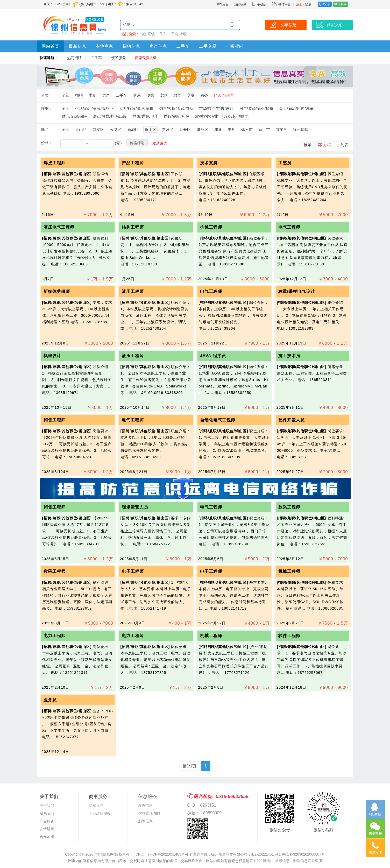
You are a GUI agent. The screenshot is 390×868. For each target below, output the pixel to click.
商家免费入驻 (146, 58)
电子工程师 (133, 571)
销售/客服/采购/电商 (176, 108)
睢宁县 (282, 129)
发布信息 (226, 95)
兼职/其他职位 (236, 116)
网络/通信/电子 (145, 116)
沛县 (218, 129)
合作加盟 (47, 837)
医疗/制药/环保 (177, 116)
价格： (47, 143)
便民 (150, 95)
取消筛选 (160, 143)
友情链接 (47, 829)
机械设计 (52, 356)
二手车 (161, 34)
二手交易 (208, 46)
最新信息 (77, 46)
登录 (308, 4)
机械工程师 (211, 227)
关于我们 (47, 806)
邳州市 (247, 129)
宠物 (164, 95)
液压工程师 (133, 291)
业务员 (50, 700)
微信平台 (285, 4)
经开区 (185, 129)
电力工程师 (55, 636)
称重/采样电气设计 (297, 291)
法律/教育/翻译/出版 (110, 116)
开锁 (151, 34)
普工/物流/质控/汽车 (296, 108)
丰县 (231, 129)
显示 (308, 145)
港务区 (203, 129)
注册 (299, 4)
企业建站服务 (100, 813)
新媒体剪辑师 (57, 291)
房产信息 (158, 46)
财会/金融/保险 (74, 116)
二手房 (173, 34)
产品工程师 (133, 163)
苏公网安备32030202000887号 (300, 854)
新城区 (133, 129)
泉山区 (81, 129)
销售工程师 (56, 420)
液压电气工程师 (59, 227)
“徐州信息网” (105, 854)
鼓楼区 (98, 129)
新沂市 (264, 129)
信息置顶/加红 (150, 813)
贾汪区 (168, 129)
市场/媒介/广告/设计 (216, 108)
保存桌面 (222, 4)
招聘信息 (131, 46)
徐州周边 (301, 129)
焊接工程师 (55, 163)
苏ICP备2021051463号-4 (168, 854)
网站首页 (51, 46)
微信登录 (341, 4)
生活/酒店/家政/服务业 (94, 108)
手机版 (259, 4)
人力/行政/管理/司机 (136, 108)
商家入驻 (96, 806)
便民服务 (118, 58)
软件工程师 (289, 636)
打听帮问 (235, 46)
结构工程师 (133, 227)
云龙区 (116, 129)
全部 (66, 95)
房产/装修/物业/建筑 (256, 108)
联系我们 (47, 813)
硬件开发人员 (292, 420)
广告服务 (47, 821)
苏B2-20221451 (261, 854)
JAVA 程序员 (213, 356)
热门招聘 (74, 58)
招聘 (79, 95)
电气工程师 (289, 227)
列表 (344, 145)
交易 (137, 95)
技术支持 (209, 163)
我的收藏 (240, 4)
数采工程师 (289, 507)
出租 (143, 34)
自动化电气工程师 (218, 420)
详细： (47, 108)
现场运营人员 (135, 507)
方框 (327, 145)
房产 (106, 95)
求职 (183, 34)
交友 (191, 95)
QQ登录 (325, 4)
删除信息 (145, 821)
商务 (204, 95)
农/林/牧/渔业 (207, 116)
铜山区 (150, 129)
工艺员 (285, 163)
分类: (45, 95)
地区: (45, 129)
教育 (177, 95)
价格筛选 (137, 143)
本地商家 (104, 46)
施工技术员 (289, 356)
